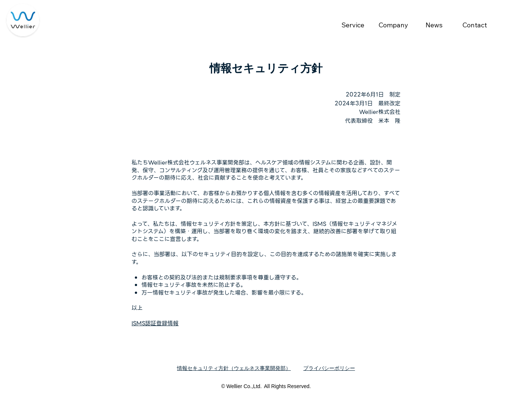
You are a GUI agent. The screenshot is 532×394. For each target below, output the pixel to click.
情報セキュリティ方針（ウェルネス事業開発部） (234, 368)
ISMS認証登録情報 (155, 323)
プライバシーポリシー (329, 368)
